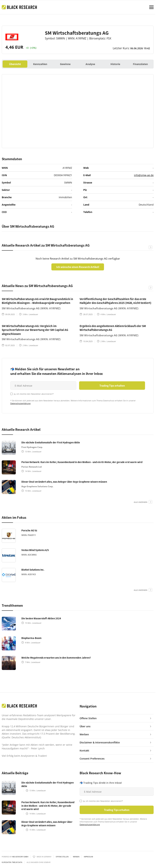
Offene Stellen (62, 857)
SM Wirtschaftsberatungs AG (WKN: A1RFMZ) (31, 308)
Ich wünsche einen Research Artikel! (78, 267)
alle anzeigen (141, 502)
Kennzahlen (40, 64)
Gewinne (65, 64)
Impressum (88, 857)
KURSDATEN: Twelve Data (12, 862)
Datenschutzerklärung (20, 403)
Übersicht (15, 64)
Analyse (90, 64)
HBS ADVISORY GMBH (20, 857)
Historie (115, 64)
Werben (76, 857)
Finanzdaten (140, 64)
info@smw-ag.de (144, 175)
